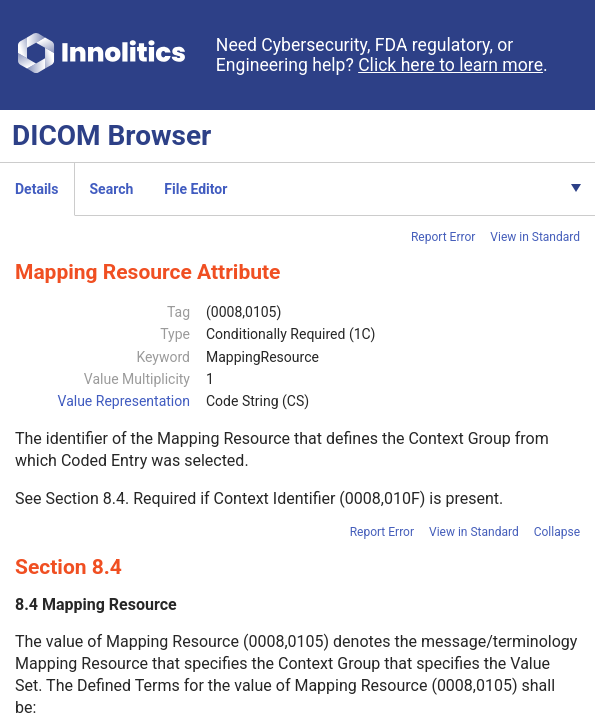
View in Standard (535, 237)
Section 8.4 (85, 498)
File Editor (195, 189)
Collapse (557, 532)
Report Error (443, 237)
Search (112, 189)
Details (37, 189)
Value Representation (124, 401)
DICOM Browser (111, 135)
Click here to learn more (450, 65)
